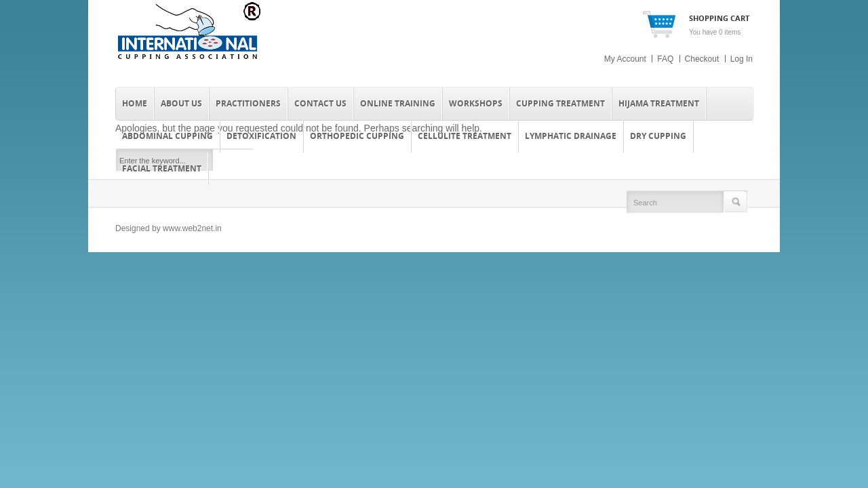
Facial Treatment (162, 168)
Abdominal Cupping (167, 136)
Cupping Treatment (560, 103)
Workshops (476, 103)
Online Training (398, 103)
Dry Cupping (658, 136)
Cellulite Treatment (465, 136)
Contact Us (320, 103)
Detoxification (261, 136)
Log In (742, 59)
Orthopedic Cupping (357, 136)
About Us (181, 103)
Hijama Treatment (659, 103)
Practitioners (248, 103)
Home (135, 103)
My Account (625, 59)
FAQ (665, 59)
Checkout (702, 59)
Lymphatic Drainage (571, 136)
